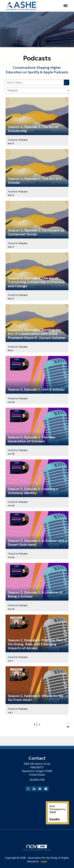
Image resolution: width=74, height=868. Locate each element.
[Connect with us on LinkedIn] (34, 789)
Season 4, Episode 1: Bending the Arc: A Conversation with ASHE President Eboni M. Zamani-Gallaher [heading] (37, 334)
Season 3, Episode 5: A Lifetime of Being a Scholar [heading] (35, 595)
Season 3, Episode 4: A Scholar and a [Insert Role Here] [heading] (37, 543)
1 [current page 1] (34, 724)
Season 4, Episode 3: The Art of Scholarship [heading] (33, 129)
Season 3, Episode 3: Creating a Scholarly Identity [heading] (33, 491)
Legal (44, 861)
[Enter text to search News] (34, 82)
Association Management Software (37, 848)
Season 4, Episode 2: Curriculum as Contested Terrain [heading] (36, 232)
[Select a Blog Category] (37, 91)
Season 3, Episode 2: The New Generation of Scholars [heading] (32, 439)
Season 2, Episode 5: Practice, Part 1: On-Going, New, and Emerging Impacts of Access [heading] (37, 644)
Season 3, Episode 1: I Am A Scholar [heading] (36, 390)
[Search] (67, 82)
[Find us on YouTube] (40, 789)
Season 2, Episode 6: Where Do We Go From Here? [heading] (36, 698)
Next (68, 725)
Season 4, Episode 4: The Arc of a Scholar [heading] (35, 181)
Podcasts (23, 140)
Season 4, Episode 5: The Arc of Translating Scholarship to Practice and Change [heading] (36, 282)
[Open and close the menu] (56, 6)
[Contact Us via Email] (46, 789)
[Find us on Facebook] (28, 789)
